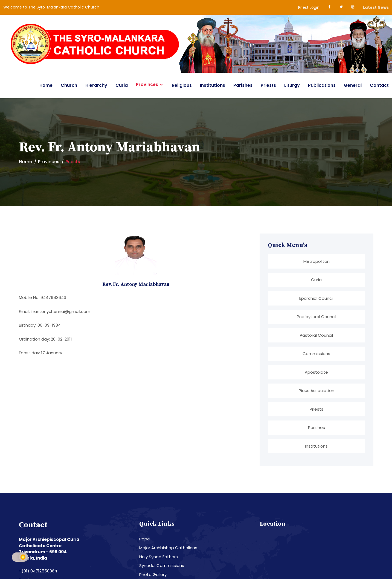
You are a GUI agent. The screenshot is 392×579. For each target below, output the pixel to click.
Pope (145, 538)
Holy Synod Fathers (159, 556)
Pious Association (316, 390)
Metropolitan (316, 261)
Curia (122, 85)
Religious (182, 85)
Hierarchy (96, 85)
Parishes (243, 85)
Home (46, 85)
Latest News (376, 7)
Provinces (147, 85)
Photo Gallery (153, 574)
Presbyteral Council (316, 316)
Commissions (316, 353)
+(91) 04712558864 (38, 570)
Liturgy (292, 85)
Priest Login (309, 7)
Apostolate (316, 372)
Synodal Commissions (162, 565)
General (353, 85)
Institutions (213, 85)
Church (69, 85)
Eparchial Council (316, 298)
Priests (268, 85)
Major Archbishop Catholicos (168, 547)
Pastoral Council (316, 335)
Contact (379, 85)
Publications (322, 85)
